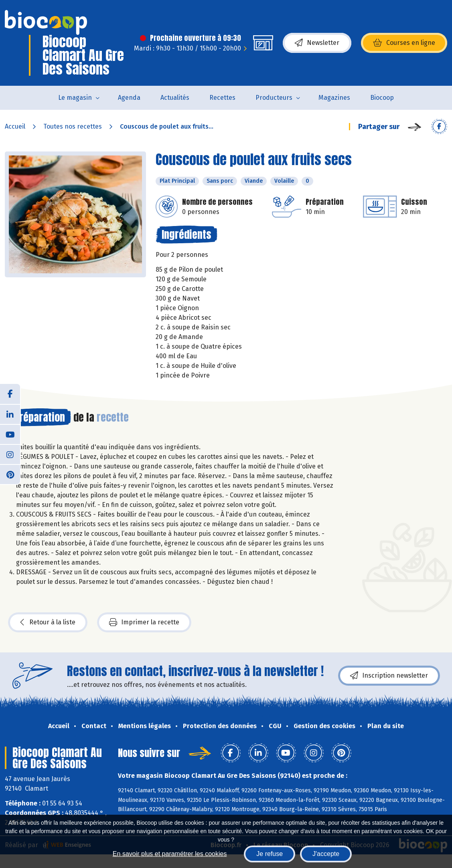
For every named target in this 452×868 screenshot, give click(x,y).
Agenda (129, 98)
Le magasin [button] (75, 98)
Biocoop (382, 98)
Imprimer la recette (144, 622)
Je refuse (270, 854)
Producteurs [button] (274, 98)
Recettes (222, 98)
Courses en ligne (404, 43)
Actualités (175, 98)
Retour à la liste (48, 622)
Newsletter (317, 43)
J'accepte (326, 854)
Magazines (334, 98)
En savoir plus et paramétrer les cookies (170, 854)
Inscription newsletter (389, 676)
